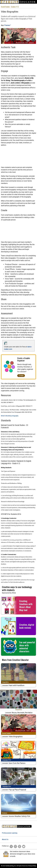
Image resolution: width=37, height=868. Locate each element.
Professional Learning (10, 833)
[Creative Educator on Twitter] (11, 846)
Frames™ (8, 25)
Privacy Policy (32, 866)
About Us (5, 839)
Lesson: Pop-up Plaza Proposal (14, 790)
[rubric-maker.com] (7, 344)
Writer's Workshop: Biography (10, 416)
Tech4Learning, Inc (11, 866)
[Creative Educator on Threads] (19, 846)
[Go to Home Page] (18, 2)
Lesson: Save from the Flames (14, 763)
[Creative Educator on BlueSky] (23, 846)
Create (21, 376)
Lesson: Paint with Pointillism (13, 685)
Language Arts (7, 760)
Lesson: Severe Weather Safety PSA (16, 816)
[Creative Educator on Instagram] (15, 846)
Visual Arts (5, 682)
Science (5, 813)
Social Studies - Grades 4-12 (10, 7)
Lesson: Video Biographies (12, 737)
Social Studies (6, 733)
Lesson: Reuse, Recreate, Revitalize (19, 713)
